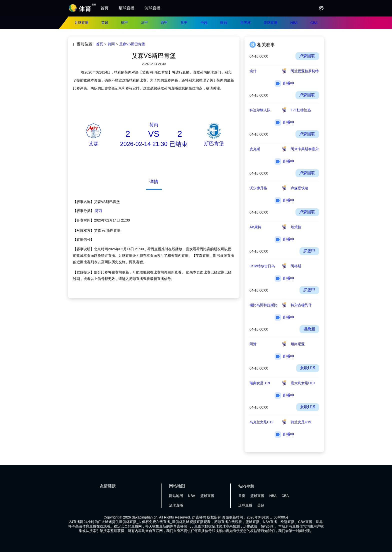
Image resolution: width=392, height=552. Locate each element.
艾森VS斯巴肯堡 (132, 44)
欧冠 (224, 22)
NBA (294, 23)
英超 (105, 22)
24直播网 (199, 517)
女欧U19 (308, 368)
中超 (204, 22)
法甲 (144, 22)
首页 (104, 8)
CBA (314, 23)
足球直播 (126, 8)
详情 (154, 182)
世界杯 (245, 22)
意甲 (184, 22)
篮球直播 (152, 8)
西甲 (164, 22)
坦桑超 (309, 329)
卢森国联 (307, 56)
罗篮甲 (309, 251)
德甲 (124, 22)
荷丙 (111, 44)
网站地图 (176, 496)
